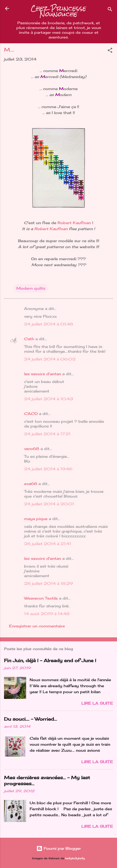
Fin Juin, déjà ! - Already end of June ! (50, 660)
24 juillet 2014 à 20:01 (49, 504)
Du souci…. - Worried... (31, 719)
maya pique (36, 519)
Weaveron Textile (41, 598)
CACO (31, 414)
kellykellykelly (75, 858)
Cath (29, 339)
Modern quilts (31, 288)
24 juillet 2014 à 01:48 (49, 324)
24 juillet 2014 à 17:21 (47, 434)
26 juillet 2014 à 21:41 (48, 544)
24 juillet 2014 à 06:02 (50, 359)
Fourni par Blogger (59, 848)
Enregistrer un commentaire (37, 626)
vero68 (32, 449)
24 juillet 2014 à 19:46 (48, 469)
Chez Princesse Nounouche (59, 11)
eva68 (31, 484)
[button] (110, 51)
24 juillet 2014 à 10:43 (49, 399)
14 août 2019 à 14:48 (47, 614)
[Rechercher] (110, 10)
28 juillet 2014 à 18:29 (48, 583)
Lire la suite (97, 703)
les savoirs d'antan (43, 374)
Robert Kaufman (74, 223)
